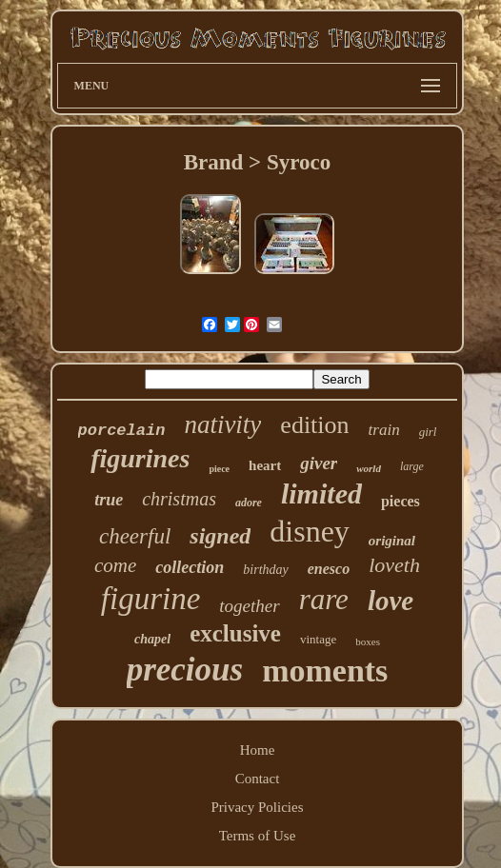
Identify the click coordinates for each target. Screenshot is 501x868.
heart (265, 465)
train (384, 430)
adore (249, 503)
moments (325, 671)
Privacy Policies (257, 807)
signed (220, 536)
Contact (258, 779)
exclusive (235, 633)
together (249, 606)
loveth (394, 565)
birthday (265, 570)
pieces (401, 501)
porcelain (122, 431)
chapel (152, 639)
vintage (318, 639)
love (391, 601)
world (369, 468)
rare (324, 599)
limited (321, 493)
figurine (151, 599)
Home (258, 750)
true (109, 500)
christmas (179, 499)
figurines (140, 458)
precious (185, 670)
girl (428, 432)
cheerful (135, 536)
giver (319, 463)
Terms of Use (258, 836)
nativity (222, 424)
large (412, 466)
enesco (329, 569)
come (115, 565)
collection (190, 567)
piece (219, 469)
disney (310, 531)
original (392, 541)
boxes (368, 641)
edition (314, 425)
